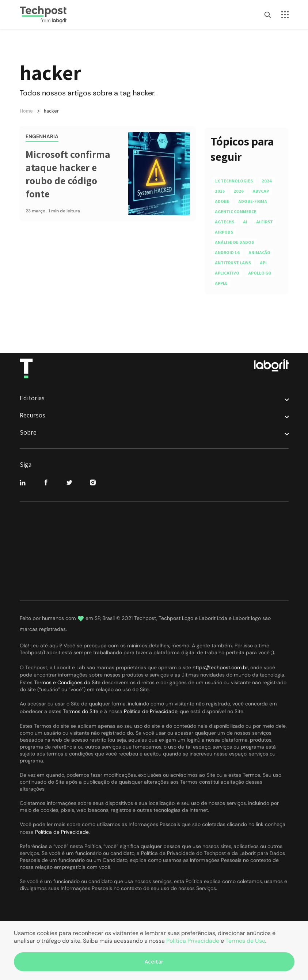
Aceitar (154, 962)
